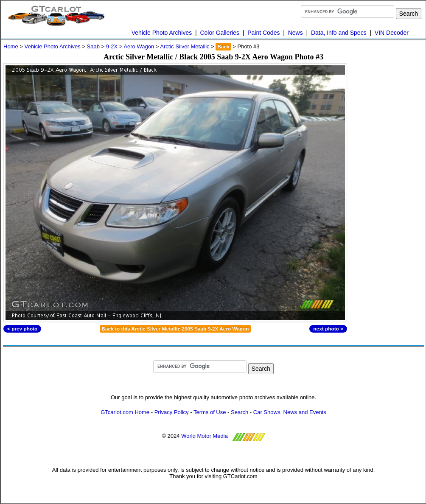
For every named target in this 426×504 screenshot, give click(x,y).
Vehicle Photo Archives (162, 33)
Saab (93, 46)
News (296, 33)
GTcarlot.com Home (125, 412)
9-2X (112, 46)
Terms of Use (210, 412)
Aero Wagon (139, 46)
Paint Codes (263, 33)
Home (11, 46)
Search (240, 412)
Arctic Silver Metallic (185, 46)
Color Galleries (220, 33)
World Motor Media (205, 436)
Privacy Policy (172, 412)
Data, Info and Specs (339, 33)
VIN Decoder (392, 33)
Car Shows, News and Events (290, 412)
